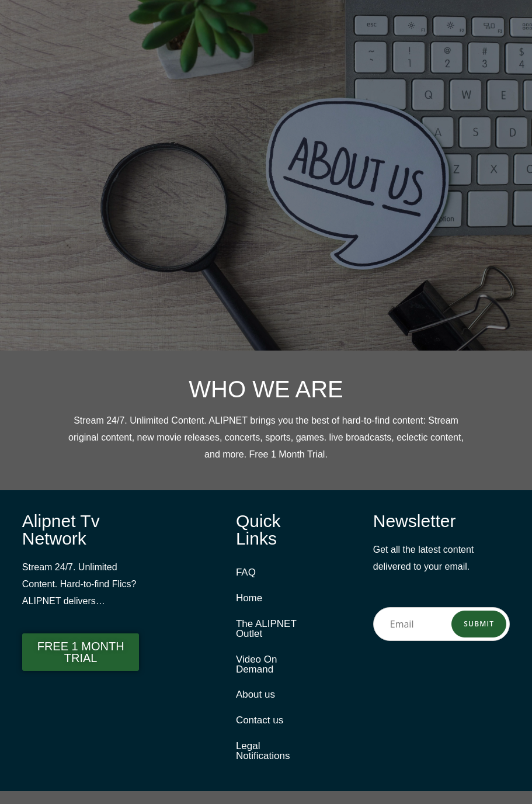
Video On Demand (257, 670)
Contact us (260, 730)
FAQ (246, 573)
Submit (479, 624)
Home (249, 600)
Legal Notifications (263, 763)
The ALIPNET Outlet (266, 633)
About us (255, 703)
